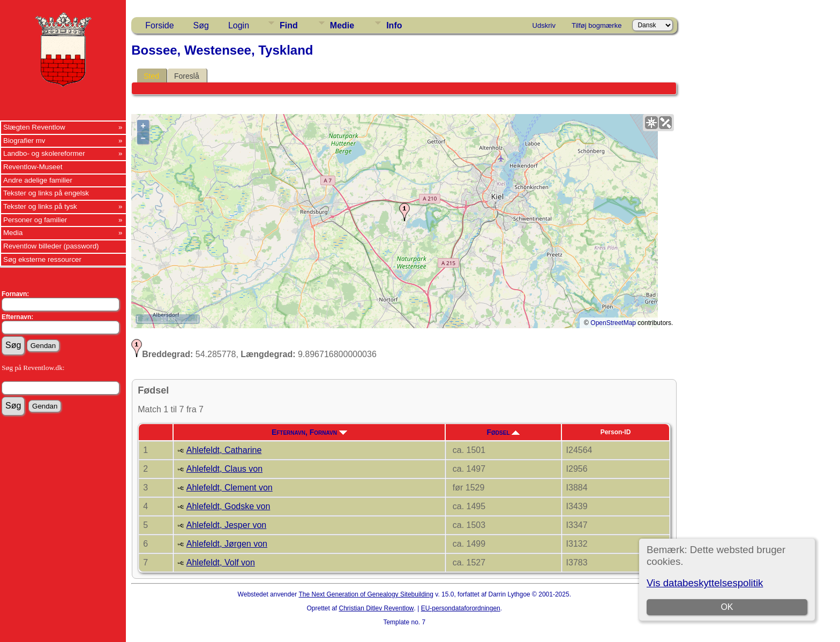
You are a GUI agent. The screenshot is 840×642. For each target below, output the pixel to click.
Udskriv (544, 25)
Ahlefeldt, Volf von (221, 562)
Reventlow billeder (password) (51, 246)
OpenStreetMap (613, 323)
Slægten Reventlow (34, 127)
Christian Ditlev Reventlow (376, 608)
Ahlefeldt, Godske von (228, 506)
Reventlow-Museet (33, 167)
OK (727, 607)
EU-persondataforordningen (461, 608)
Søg (201, 25)
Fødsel (503, 432)
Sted (151, 76)
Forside (159, 25)
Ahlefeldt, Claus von (224, 469)
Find (289, 25)
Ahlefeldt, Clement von (230, 488)
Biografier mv (24, 141)
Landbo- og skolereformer (44, 153)
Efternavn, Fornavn (309, 432)
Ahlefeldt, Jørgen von (227, 544)
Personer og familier (35, 220)
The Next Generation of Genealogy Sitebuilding (366, 594)
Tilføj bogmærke (597, 25)
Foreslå (187, 76)
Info (394, 25)
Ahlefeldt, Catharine (224, 450)
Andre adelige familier (38, 180)
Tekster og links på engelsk (46, 193)
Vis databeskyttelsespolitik (705, 583)
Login (239, 25)
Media (13, 233)
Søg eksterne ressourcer (42, 259)
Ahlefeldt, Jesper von (226, 525)
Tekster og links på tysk (40, 206)
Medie (342, 25)
